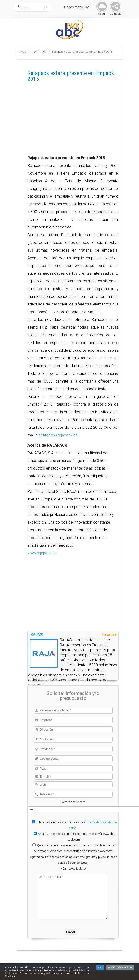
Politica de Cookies (120, 967)
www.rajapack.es (42, 553)
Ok (100, 967)
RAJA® (37, 634)
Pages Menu (77, 7)
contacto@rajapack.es (58, 435)
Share (114, 7)
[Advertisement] (73, 120)
